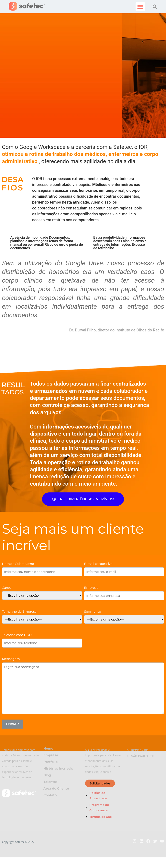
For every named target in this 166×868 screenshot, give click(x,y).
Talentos (50, 782)
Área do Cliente (56, 788)
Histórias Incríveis (58, 768)
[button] (140, 7)
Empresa (91, 588)
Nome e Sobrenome (18, 564)
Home (48, 748)
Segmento (93, 611)
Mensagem (11, 659)
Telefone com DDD (17, 635)
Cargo (7, 588)
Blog (47, 775)
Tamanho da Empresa (19, 611)
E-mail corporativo (98, 564)
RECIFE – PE (140, 750)
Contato (50, 795)
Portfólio (50, 762)
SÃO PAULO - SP (143, 756)
